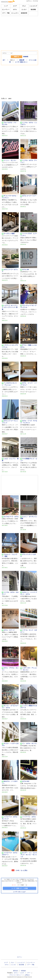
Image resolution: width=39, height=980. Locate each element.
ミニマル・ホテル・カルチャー (10, 593)
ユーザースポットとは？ (19, 892)
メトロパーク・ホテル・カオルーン (10, 854)
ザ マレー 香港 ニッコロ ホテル (29, 346)
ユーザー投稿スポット (21, 62)
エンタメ (24, 10)
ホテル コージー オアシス (10, 270)
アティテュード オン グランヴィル (28, 306)
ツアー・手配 (6, 13)
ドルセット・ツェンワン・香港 (10, 555)
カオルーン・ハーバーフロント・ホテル (29, 593)
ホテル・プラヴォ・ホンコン (10, 669)
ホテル (15, 10)
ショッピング (33, 6)
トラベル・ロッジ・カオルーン (29, 631)
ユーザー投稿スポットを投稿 (20, 888)
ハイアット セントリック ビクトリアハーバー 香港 (10, 307)
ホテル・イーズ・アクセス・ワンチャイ (29, 422)
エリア (15, 6)
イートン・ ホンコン (9, 160)
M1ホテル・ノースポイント (10, 782)
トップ (6, 6)
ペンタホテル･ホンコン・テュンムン (9, 384)
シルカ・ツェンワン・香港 (10, 460)
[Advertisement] (20, 22)
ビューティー (6, 10)
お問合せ (27, 975)
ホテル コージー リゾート (28, 197)
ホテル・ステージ (8, 630)
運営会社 (16, 971)
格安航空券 (24, 13)
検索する (17, 57)
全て (4, 60)
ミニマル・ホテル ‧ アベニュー (29, 161)
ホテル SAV (25, 781)
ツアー (29, 973)
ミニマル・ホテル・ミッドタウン (29, 124)
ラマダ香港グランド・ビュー (29, 460)
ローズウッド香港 (8, 234)
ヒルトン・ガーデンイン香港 (29, 518)
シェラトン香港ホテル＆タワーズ (29, 707)
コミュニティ (15, 13)
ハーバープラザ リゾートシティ (29, 235)
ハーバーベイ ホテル (29, 817)
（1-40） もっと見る (21, 870)
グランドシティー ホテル (28, 555)
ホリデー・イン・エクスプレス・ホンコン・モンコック (29, 855)
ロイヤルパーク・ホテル (10, 517)
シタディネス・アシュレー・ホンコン (29, 669)
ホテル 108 (25, 270)
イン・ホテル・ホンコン (29, 744)
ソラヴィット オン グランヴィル (10, 346)
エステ (22, 973)
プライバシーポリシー (16, 975)
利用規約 (23, 971)
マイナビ (35, 1)
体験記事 (22, 60)
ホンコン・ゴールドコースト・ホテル (10, 707)
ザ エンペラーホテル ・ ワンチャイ (10, 197)
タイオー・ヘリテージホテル (10, 744)
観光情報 (33, 10)
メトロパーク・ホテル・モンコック (10, 818)
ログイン (29, 1)
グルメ (24, 6)
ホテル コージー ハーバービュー (29, 384)
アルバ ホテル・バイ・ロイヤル (10, 124)
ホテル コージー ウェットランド (10, 422)
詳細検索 (26, 57)
